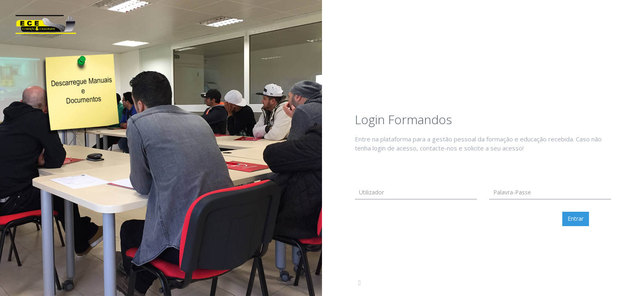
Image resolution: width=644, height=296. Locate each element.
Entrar (576, 219)
